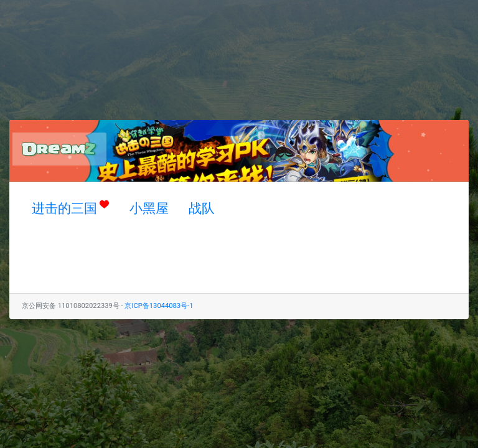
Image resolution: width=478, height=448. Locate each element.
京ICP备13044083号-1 (159, 306)
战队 (202, 208)
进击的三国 (71, 208)
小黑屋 (149, 208)
